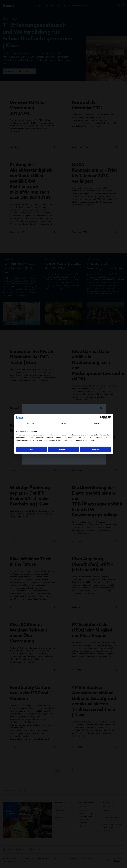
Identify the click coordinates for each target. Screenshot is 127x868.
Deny (32, 449)
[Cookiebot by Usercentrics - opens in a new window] (102, 417)
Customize (64, 449)
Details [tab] (64, 424)
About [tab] (96, 424)
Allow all (96, 449)
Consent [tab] (31, 424)
